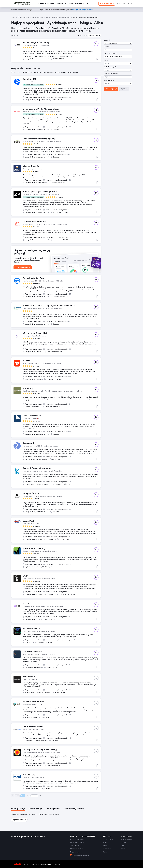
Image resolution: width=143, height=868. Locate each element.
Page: (29, 796)
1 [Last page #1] (41, 796)
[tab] (18, 809)
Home (13, 17)
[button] (119, 4)
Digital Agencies (23, 17)
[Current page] (34, 796)
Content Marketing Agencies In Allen (58, 17)
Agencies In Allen (37, 17)
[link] (62, 4)
